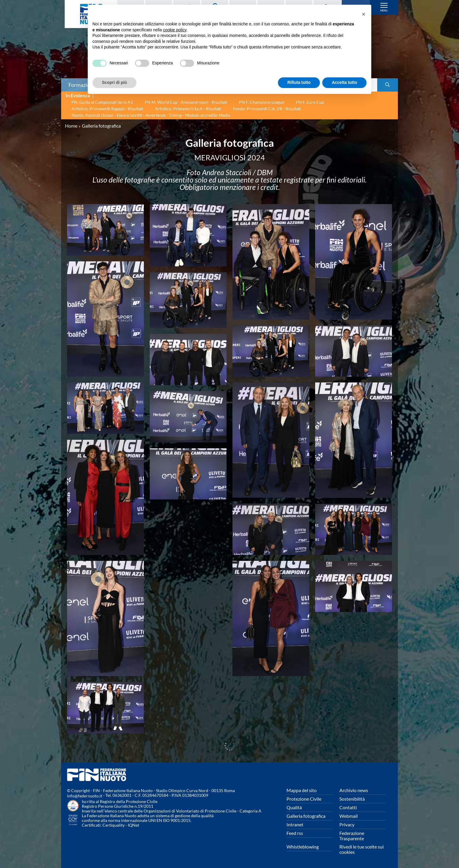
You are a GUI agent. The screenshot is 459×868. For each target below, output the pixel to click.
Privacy (347, 824)
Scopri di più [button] (114, 82)
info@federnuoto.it (85, 796)
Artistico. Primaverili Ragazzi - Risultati (107, 109)
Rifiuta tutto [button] (299, 82)
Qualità (294, 807)
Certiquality (114, 825)
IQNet (134, 825)
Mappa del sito (302, 790)
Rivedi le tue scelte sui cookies (362, 849)
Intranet (295, 824)
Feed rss (295, 833)
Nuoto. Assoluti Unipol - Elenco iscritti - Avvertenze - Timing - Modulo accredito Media (151, 115)
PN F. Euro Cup (310, 102)
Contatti (348, 807)
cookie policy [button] (175, 30)
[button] (364, 14)
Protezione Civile (304, 799)
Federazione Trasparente (352, 836)
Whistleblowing (303, 847)
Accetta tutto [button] (344, 82)
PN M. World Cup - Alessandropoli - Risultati (186, 102)
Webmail (349, 816)
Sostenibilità (352, 799)
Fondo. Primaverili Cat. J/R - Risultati (267, 109)
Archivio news (354, 790)
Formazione (82, 85)
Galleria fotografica (306, 816)
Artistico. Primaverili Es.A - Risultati (188, 109)
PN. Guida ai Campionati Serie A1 (102, 102)
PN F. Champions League (262, 102)
